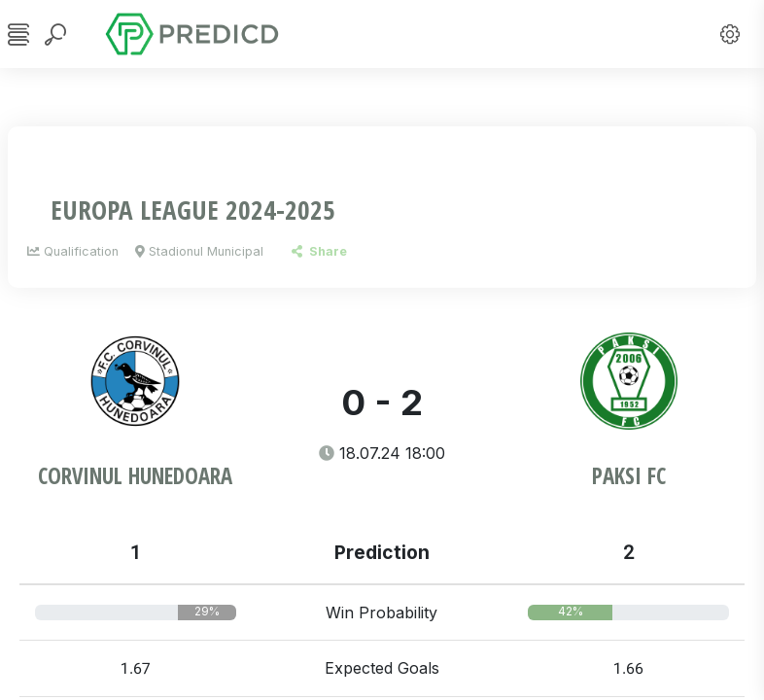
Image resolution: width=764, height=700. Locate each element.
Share (319, 251)
